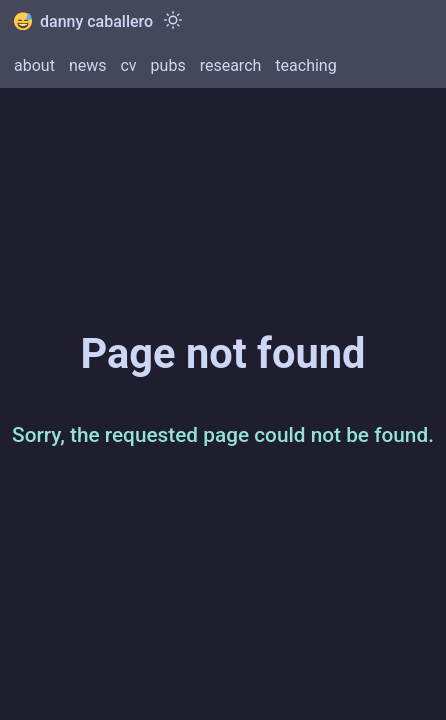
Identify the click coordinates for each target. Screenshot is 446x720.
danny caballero (83, 21)
